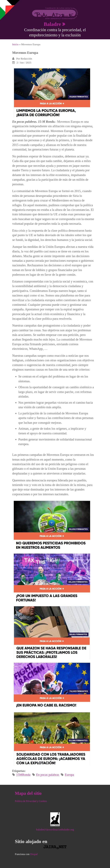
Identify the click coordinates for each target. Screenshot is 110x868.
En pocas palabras (48, 775)
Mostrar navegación (5, 5)
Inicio (15, 44)
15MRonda (23, 775)
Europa (69, 775)
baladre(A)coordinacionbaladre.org (55, 829)
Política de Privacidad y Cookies (31, 801)
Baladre (52, 24)
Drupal (34, 854)
